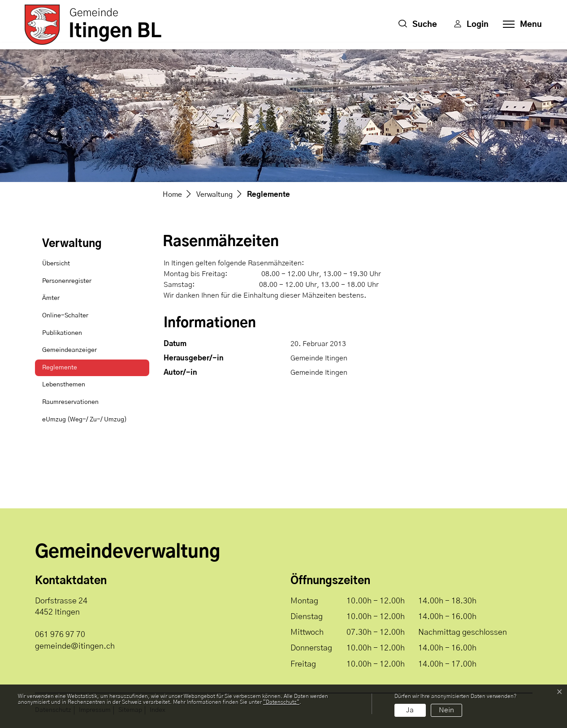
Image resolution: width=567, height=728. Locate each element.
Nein (446, 710)
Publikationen (62, 333)
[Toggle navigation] (520, 25)
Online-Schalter (65, 316)
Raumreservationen (70, 402)
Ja (410, 710)
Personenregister (67, 281)
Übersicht (56, 264)
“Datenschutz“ (281, 702)
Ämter (51, 298)
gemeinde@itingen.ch (75, 646)
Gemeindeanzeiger (69, 350)
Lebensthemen (64, 385)
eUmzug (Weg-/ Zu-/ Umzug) (84, 420)
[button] (418, 25)
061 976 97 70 (60, 635)
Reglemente (65, 370)
